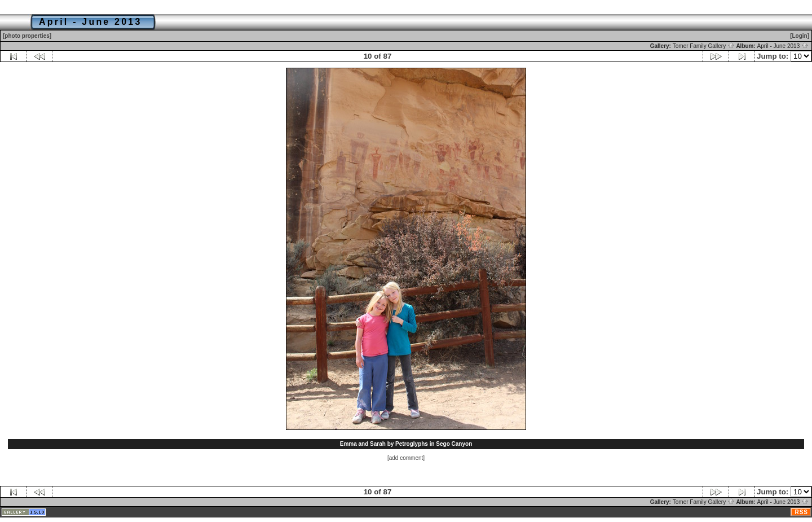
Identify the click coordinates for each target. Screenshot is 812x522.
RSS (801, 512)
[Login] (800, 36)
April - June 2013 (783, 46)
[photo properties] (27, 36)
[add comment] (406, 458)
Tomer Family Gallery (704, 46)
